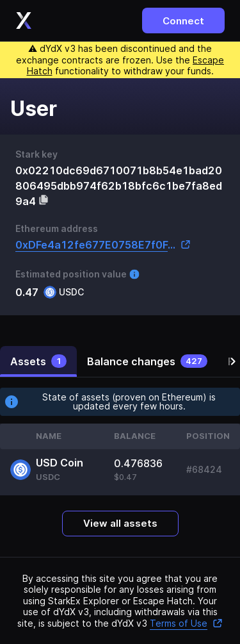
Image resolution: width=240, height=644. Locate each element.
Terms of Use (186, 623)
